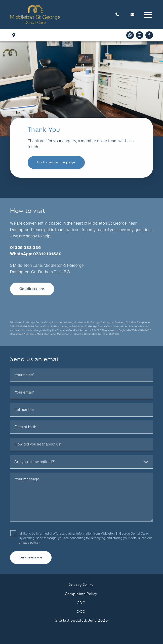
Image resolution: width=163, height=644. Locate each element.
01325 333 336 (26, 247)
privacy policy (29, 542)
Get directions (32, 289)
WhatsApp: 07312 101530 (36, 254)
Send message (31, 558)
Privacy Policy (81, 585)
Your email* (25, 392)
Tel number (25, 410)
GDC (81, 603)
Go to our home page (56, 163)
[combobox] (81, 462)
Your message (27, 479)
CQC (81, 612)
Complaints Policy (81, 594)
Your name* (25, 375)
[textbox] (81, 462)
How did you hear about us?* (39, 444)
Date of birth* (26, 427)
